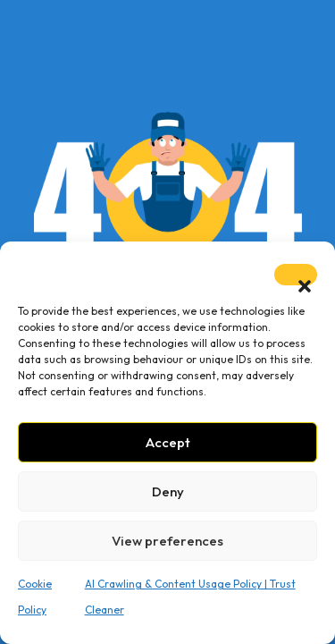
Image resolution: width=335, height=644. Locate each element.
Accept (168, 442)
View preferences (167, 541)
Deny (168, 491)
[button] (296, 275)
